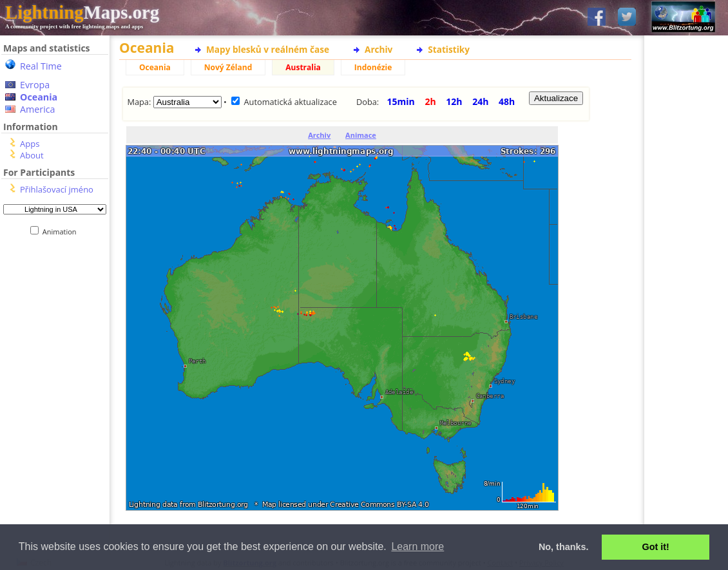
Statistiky (449, 49)
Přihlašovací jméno (57, 189)
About (32, 155)
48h (507, 101)
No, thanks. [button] (564, 547)
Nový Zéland (228, 67)
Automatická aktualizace (290, 102)
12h (454, 101)
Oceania (39, 97)
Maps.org (82, 12)
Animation (62, 232)
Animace (361, 135)
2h (430, 101)
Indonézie (373, 67)
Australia (303, 67)
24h (480, 101)
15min (401, 101)
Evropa (35, 85)
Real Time (41, 66)
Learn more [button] (417, 546)
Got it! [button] (656, 547)
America (38, 109)
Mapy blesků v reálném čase (268, 49)
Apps (30, 144)
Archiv (378, 49)
